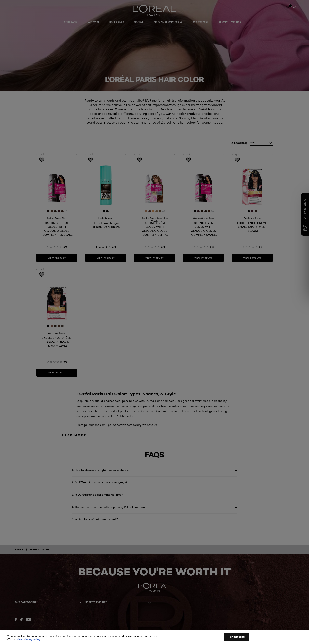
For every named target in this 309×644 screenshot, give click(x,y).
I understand (237, 637)
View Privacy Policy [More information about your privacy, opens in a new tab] (28, 640)
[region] (154, 637)
